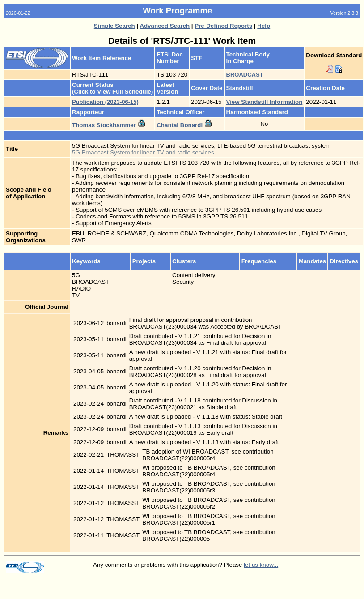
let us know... (261, 565)
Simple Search (114, 26)
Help (264, 26)
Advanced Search (165, 26)
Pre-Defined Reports (223, 26)
